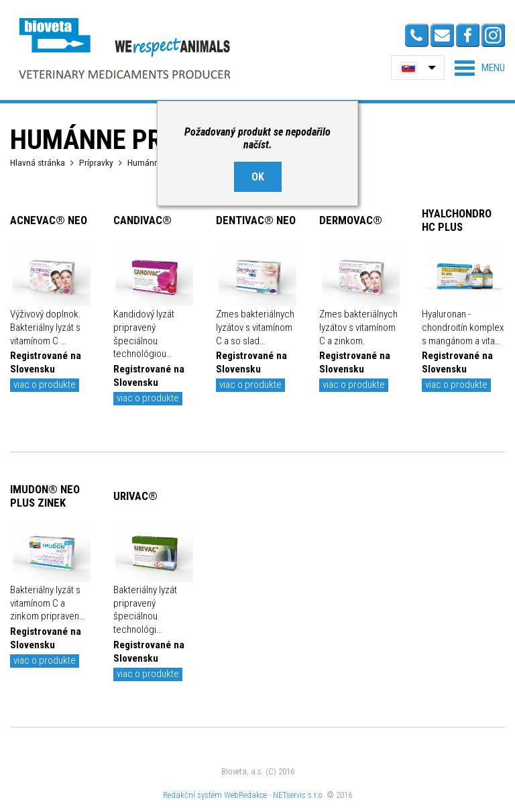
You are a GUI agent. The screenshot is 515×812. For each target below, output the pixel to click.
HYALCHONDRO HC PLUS (457, 220)
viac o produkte (45, 385)
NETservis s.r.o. (299, 795)
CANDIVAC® (142, 220)
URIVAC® (135, 496)
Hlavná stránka (38, 162)
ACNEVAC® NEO (49, 220)
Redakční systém (192, 795)
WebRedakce (245, 795)
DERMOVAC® (351, 220)
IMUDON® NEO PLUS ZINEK (45, 496)
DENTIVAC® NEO (256, 220)
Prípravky (96, 162)
